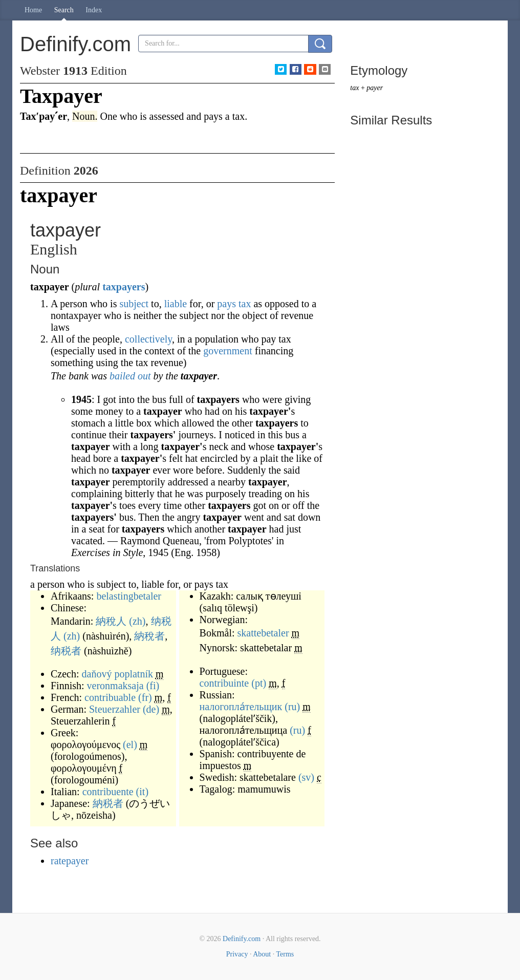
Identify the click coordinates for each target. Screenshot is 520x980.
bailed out (130, 376)
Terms (285, 954)
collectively (148, 339)
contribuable (110, 697)
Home (33, 10)
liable (176, 304)
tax (245, 304)
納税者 (108, 803)
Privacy (237, 954)
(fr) (145, 697)
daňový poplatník (117, 674)
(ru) (292, 707)
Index (94, 10)
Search (64, 10)
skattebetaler (263, 633)
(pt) (259, 683)
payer (375, 88)
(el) (130, 744)
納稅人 (111, 621)
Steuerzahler (115, 709)
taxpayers (124, 287)
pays (226, 304)
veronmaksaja (115, 686)
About (262, 954)
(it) (142, 792)
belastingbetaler (129, 596)
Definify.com (242, 939)
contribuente (108, 792)
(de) (151, 709)
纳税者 (66, 651)
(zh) (137, 621)
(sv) (306, 777)
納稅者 (149, 636)
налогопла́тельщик (241, 707)
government (228, 351)
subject (134, 304)
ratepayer (70, 861)
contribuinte (224, 683)
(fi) (153, 686)
